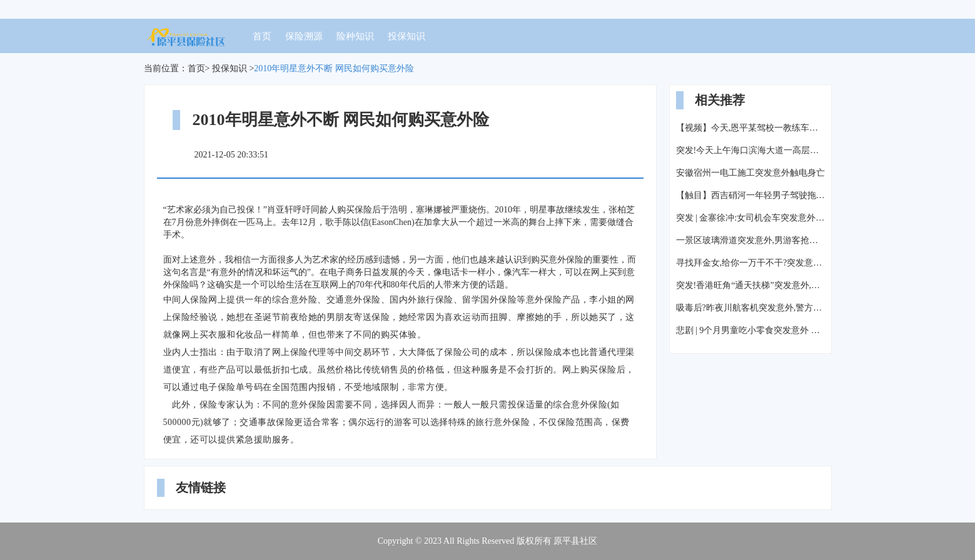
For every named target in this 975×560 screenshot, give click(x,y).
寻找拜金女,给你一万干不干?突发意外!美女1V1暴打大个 (750, 263)
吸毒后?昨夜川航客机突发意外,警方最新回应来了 (750, 308)
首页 (262, 36)
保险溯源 (304, 36)
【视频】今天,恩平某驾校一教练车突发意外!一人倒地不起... (750, 128)
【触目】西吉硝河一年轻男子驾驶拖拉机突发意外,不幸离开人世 (750, 195)
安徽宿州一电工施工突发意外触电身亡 (750, 173)
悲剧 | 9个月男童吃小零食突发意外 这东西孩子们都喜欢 (750, 330)
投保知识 (407, 36)
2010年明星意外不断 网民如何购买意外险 (334, 68)
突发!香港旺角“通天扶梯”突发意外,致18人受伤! (750, 285)
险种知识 (355, 36)
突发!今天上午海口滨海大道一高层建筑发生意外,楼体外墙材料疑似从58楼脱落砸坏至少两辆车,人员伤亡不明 (750, 150)
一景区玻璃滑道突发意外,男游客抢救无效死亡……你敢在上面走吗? (750, 240)
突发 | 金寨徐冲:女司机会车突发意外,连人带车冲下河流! (750, 218)
